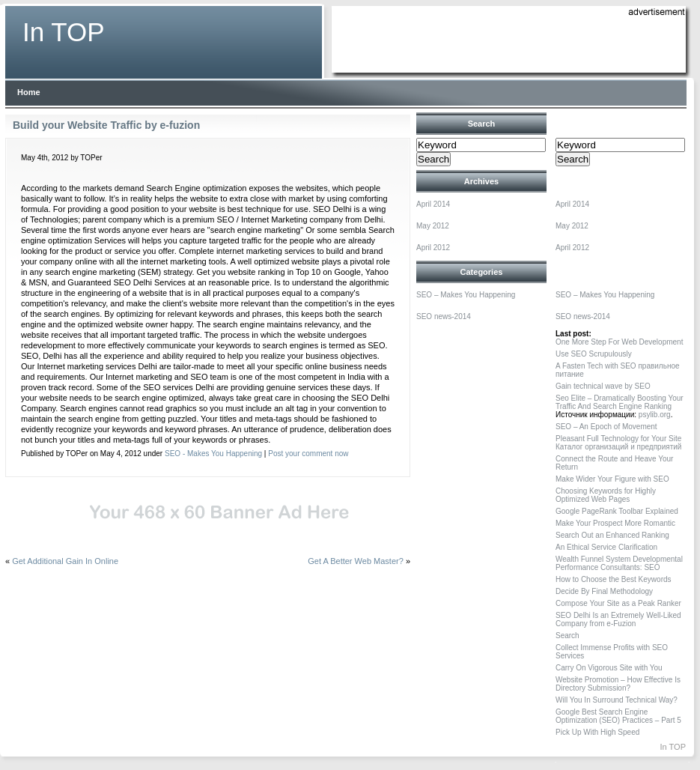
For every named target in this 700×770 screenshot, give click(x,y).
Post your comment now (308, 454)
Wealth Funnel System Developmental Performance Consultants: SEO (619, 563)
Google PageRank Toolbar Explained (617, 511)
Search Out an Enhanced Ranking (612, 535)
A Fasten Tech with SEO (596, 366)
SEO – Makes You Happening (466, 295)
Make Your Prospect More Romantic (615, 523)
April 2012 (433, 248)
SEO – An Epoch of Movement (606, 427)
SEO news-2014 (444, 316)
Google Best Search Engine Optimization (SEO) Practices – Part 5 (618, 716)
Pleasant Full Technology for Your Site (618, 439)
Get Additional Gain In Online (65, 561)
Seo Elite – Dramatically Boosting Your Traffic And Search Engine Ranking (620, 402)
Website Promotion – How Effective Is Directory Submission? (618, 684)
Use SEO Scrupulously (594, 354)
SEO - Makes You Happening (213, 454)
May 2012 (433, 226)
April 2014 (433, 204)
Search (567, 636)
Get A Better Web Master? (356, 561)
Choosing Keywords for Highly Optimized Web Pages (606, 495)
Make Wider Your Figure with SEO (612, 479)
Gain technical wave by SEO (603, 386)
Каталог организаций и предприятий (618, 447)
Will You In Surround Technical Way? (617, 700)
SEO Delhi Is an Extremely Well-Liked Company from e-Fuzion (618, 619)
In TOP (64, 32)
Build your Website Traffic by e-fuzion (106, 125)
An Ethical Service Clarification (606, 547)
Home (29, 92)
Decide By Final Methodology (604, 591)
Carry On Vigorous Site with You (609, 668)
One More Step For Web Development (619, 342)
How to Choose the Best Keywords (614, 579)
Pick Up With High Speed (597, 732)
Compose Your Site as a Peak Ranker (618, 603)
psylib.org (655, 415)
